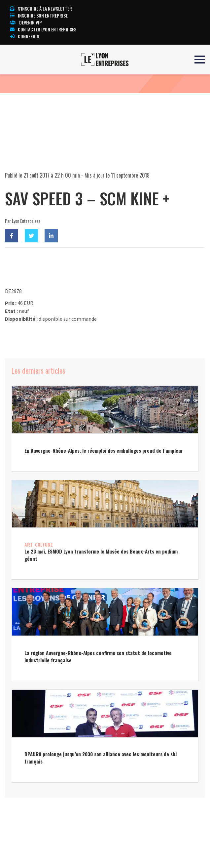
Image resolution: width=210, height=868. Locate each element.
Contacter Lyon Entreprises (43, 29)
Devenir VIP (26, 22)
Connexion (25, 36)
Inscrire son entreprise (39, 15)
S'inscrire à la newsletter (41, 8)
